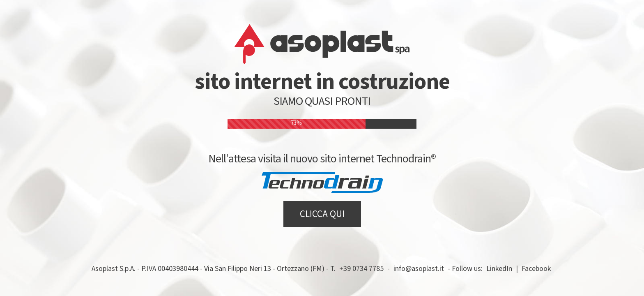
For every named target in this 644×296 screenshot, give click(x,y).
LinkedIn (499, 269)
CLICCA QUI (322, 214)
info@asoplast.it (419, 269)
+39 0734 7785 (361, 269)
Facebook (536, 269)
